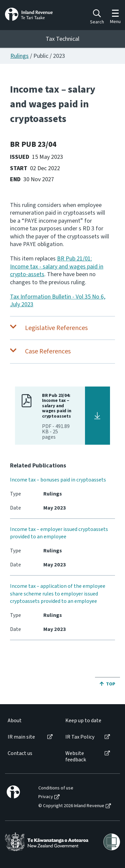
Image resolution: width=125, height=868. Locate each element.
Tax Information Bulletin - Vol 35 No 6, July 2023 (58, 301)
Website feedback (76, 757)
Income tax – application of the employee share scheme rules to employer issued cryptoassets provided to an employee (58, 593)
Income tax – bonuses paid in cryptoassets (58, 480)
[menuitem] (30, 721)
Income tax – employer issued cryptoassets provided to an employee (59, 533)
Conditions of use (56, 788)
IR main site (21, 737)
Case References (48, 351)
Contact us (20, 753)
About (15, 721)
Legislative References (56, 328)
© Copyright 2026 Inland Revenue (71, 806)
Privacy (46, 797)
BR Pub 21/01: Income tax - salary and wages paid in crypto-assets (57, 266)
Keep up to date (83, 721)
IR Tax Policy (80, 737)
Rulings (19, 56)
